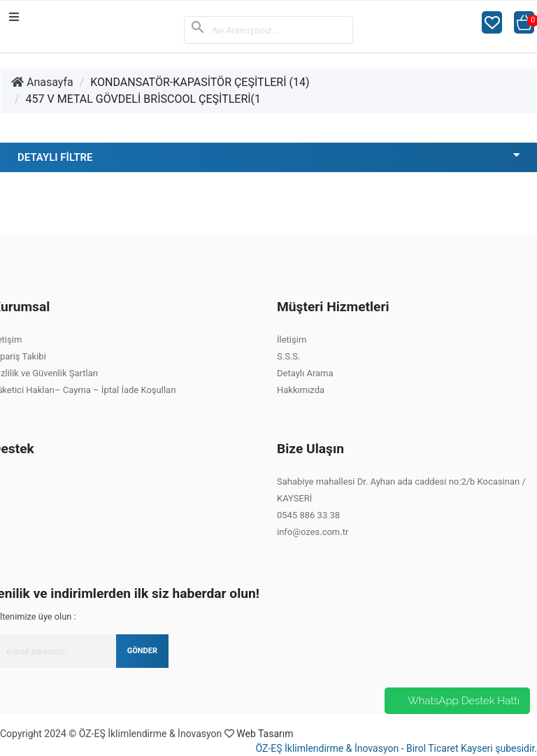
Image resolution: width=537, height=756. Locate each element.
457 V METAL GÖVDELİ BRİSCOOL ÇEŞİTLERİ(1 (144, 99)
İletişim (292, 340)
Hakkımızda (301, 390)
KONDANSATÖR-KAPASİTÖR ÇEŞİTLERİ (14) (200, 82)
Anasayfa (42, 82)
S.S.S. (288, 356)
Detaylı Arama (305, 373)
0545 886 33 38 (308, 515)
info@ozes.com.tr (313, 532)
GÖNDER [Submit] (142, 651)
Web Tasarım (265, 734)
